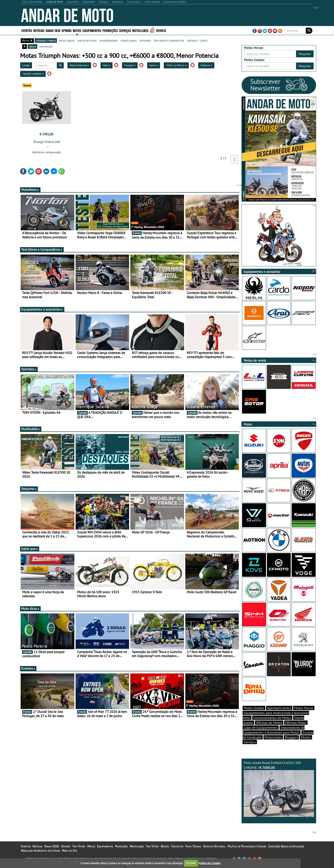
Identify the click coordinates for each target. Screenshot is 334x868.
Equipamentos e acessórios (42, 309)
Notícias (39, 30)
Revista (161, 30)
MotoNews (30, 190)
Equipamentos (92, 30)
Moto (107, 65)
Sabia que (30, 549)
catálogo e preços (46, 40)
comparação (46, 46)
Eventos (27, 30)
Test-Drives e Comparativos (42, 249)
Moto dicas (30, 609)
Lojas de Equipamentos (261, 728)
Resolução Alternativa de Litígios (40, 851)
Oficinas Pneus (296, 723)
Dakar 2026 (53, 30)
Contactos (177, 846)
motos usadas (67, 40)
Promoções (110, 30)
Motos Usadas (254, 708)
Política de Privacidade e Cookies (247, 846)
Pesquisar (305, 54)
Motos (77, 30)
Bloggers (291, 737)
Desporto (29, 489)
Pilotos (306, 737)
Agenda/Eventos (279, 708)
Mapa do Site (70, 851)
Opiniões (29, 369)
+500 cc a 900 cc (176, 65)
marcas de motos (87, 40)
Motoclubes (140, 30)
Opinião (67, 30)
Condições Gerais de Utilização (286, 846)
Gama (154, 65)
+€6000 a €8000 (33, 74)
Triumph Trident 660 (47, 142)
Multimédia (31, 429)
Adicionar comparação (47, 152)
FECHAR (191, 863)
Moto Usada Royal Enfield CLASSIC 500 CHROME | (279, 789)
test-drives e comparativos (169, 40)
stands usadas (129, 40)
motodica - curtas (197, 40)
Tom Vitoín (79, 846)
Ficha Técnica (193, 846)
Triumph (130, 65)
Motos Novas (304, 708)
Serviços (125, 30)
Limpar (26, 65)
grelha (32, 46)
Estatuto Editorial (214, 846)
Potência (206, 65)
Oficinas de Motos (269, 723)
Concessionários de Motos (272, 718)
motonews (145, 40)
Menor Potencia (79, 65)
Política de (209, 863)
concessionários (109, 40)
